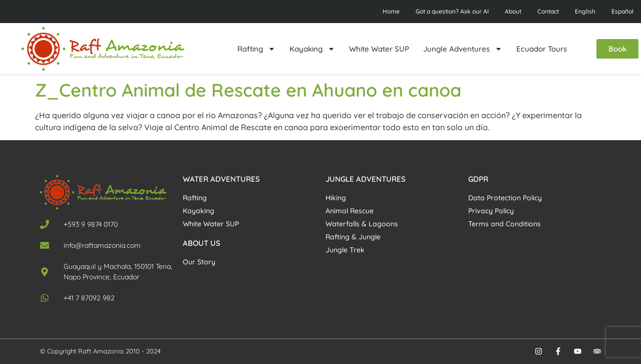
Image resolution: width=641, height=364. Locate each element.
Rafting (256, 49)
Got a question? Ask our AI (452, 11)
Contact (548, 11)
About (513, 11)
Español (622, 11)
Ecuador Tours (542, 49)
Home (391, 11)
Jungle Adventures (463, 49)
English (585, 11)
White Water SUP (379, 49)
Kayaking (312, 49)
